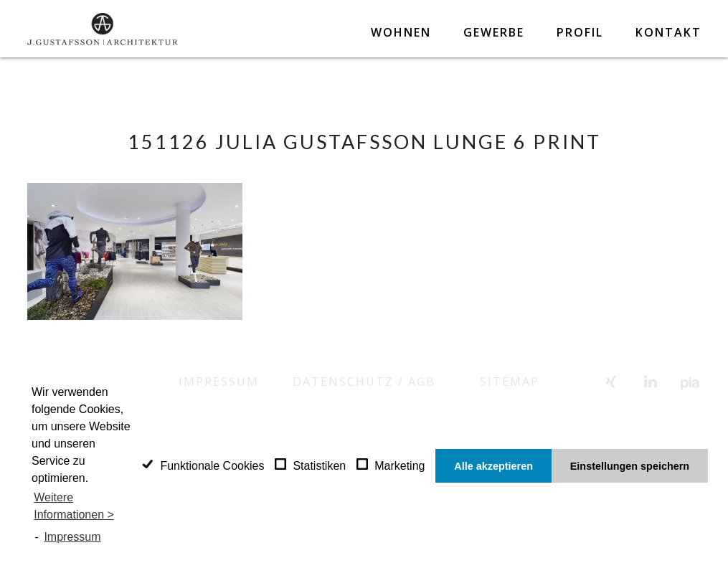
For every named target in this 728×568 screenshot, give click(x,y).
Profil (580, 33)
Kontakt (668, 33)
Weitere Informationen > (74, 506)
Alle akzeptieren (493, 466)
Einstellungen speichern (630, 466)
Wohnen (401, 33)
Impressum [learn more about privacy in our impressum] (72, 537)
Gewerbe (494, 33)
